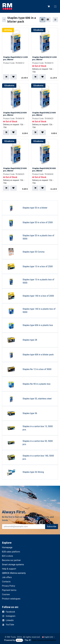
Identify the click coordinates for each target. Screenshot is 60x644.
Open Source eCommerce (44, 640)
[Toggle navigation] (55, 6)
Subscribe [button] (52, 526)
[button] (6, 77)
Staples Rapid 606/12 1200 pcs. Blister (15, 58)
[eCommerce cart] (49, 6)
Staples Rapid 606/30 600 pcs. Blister (44, 169)
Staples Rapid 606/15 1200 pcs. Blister (44, 58)
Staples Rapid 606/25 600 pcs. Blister (15, 169)
